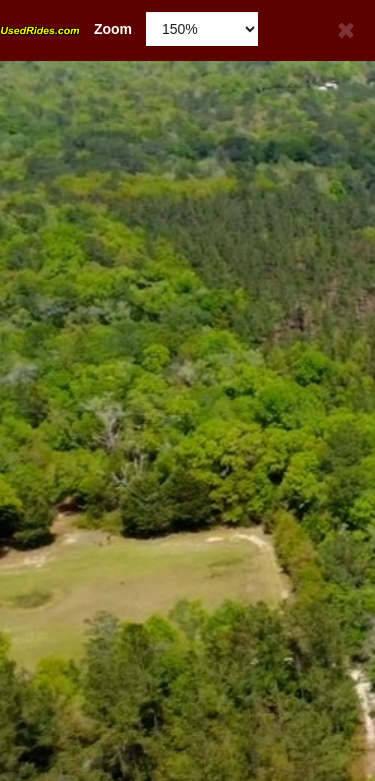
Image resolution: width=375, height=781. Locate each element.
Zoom (66, 29)
